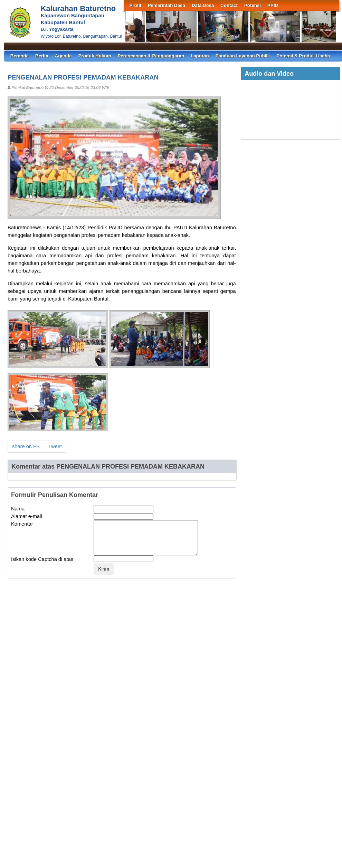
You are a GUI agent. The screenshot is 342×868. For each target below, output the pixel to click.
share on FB (26, 446)
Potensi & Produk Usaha (303, 56)
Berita (42, 56)
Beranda (20, 56)
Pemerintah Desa (167, 5)
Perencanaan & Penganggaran (151, 56)
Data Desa (203, 5)
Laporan (200, 56)
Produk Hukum (95, 56)
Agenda (63, 56)
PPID (273, 5)
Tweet (55, 446)
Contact (229, 5)
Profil (135, 5)
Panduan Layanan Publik (243, 56)
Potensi (253, 5)
